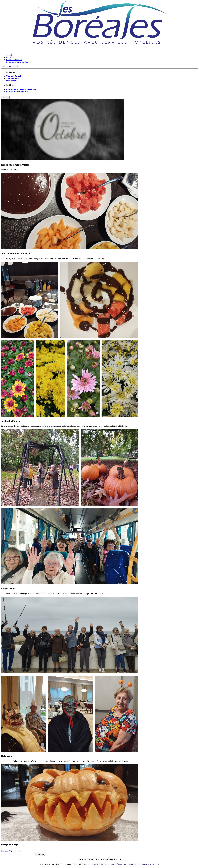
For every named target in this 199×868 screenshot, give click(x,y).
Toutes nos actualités (9, 66)
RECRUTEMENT (96, 865)
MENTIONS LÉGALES (115, 865)
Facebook (5, 851)
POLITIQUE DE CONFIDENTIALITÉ (143, 865)
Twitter (12, 851)
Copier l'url (43, 855)
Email (18, 851)
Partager (5, 98)
